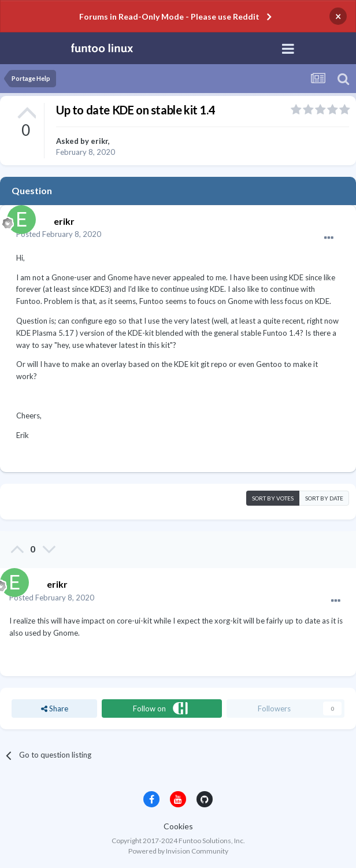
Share (55, 709)
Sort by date (324, 498)
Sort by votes (273, 498)
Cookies (178, 826)
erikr (99, 141)
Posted (59, 234)
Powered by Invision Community (178, 851)
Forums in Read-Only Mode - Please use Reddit (169, 16)
